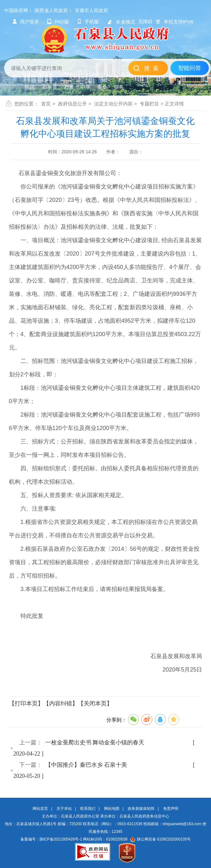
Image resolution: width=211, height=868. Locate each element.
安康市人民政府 (91, 10)
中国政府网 (16, 10)
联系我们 (88, 809)
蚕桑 (102, 87)
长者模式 (121, 22)
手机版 (88, 22)
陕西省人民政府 (51, 10)
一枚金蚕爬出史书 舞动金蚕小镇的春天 (95, 742)
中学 (86, 87)
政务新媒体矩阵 (141, 809)
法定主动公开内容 (113, 104)
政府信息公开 (72, 104)
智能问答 (190, 68)
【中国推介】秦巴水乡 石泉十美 (86, 765)
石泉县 (50, 87)
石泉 (69, 87)
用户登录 (26, 22)
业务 (119, 87)
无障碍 (145, 22)
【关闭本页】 (95, 703)
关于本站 (64, 809)
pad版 (58, 22)
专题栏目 (149, 104)
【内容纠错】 (61, 703)
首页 (46, 104)
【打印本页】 (26, 703)
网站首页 (40, 809)
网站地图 (112, 809)
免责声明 (171, 809)
